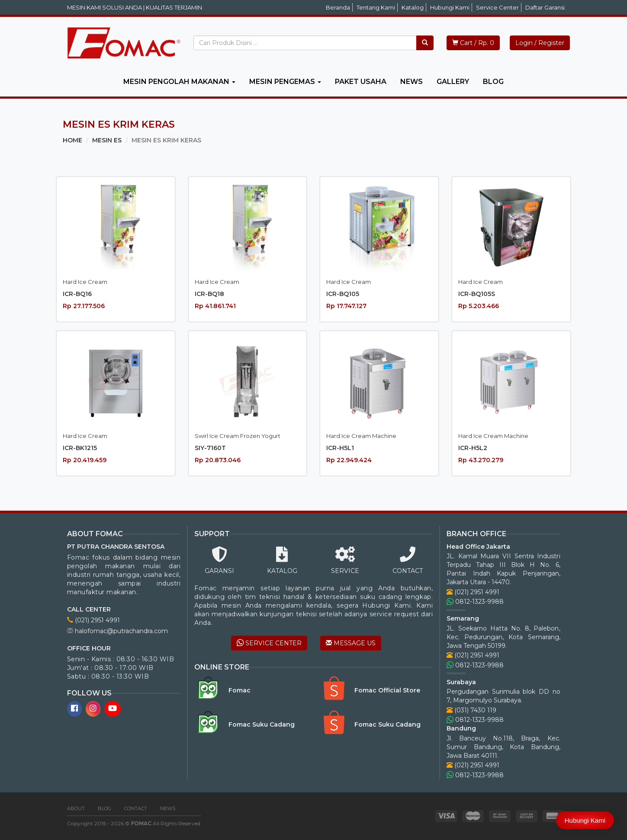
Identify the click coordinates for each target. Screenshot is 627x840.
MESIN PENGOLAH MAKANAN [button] (179, 82)
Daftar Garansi (545, 7)
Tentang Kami (376, 7)
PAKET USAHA (361, 82)
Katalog (413, 7)
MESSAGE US (351, 643)
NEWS (412, 82)
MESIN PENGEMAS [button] (285, 82)
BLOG (493, 82)
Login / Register (540, 43)
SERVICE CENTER (269, 643)
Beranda (338, 7)
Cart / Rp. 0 (473, 43)
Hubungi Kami (450, 7)
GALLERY (453, 82)
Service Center (497, 7)
